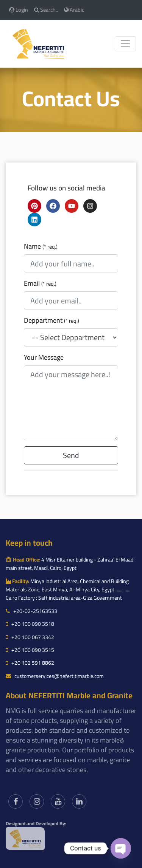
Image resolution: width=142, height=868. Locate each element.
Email (40, 283)
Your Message (44, 357)
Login (19, 10)
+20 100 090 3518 (30, 624)
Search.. (46, 10)
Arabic (74, 10)
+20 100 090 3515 (30, 650)
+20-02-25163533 (31, 611)
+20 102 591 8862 (30, 663)
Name (41, 246)
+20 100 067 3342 (30, 637)
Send (71, 455)
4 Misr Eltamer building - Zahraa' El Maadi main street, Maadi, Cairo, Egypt (70, 564)
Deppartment (51, 320)
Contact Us (71, 98)
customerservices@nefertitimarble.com (55, 676)
